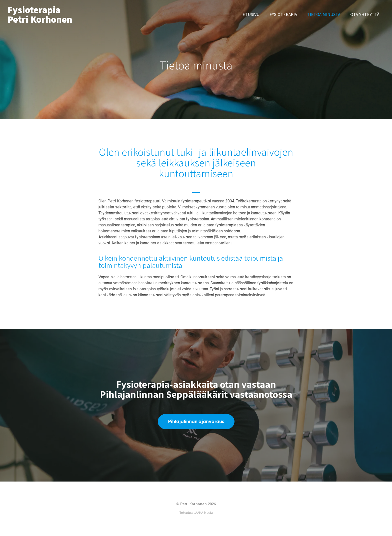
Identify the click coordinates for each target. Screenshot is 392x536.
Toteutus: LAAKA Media (196, 513)
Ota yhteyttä (365, 14)
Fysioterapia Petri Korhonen (40, 14)
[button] (196, 422)
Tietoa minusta (324, 14)
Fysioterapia (283, 14)
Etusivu (251, 14)
